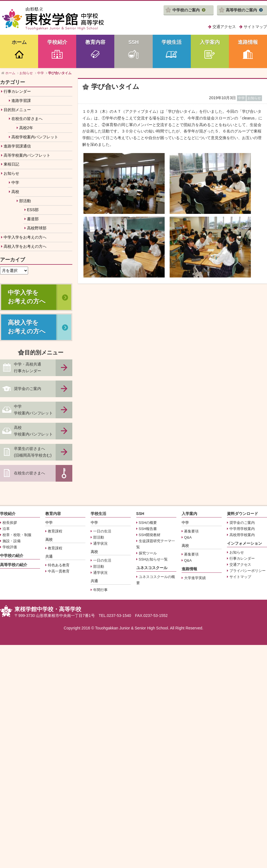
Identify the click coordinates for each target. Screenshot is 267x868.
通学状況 (100, 543)
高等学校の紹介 (14, 565)
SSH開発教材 (150, 535)
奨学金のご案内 (28, 389)
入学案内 (210, 42)
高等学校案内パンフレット (27, 155)
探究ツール (148, 553)
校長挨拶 (10, 523)
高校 (15, 192)
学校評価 (10, 547)
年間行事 (100, 590)
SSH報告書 (148, 529)
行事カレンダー (17, 91)
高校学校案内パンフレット (35, 137)
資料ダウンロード (243, 514)
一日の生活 (102, 531)
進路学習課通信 (17, 146)
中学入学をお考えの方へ (25, 237)
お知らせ (11, 173)
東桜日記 (11, 164)
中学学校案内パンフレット (33, 410)
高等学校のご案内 (241, 10)
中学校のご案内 (186, 10)
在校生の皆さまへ (27, 119)
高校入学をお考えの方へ (25, 246)
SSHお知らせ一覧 (153, 559)
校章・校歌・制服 (17, 535)
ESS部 (33, 210)
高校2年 (26, 128)
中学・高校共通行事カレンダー (28, 367)
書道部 (33, 219)
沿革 (6, 529)
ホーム (19, 42)
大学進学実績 (195, 578)
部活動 (25, 201)
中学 (15, 182)
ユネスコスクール (152, 568)
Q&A (188, 537)
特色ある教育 (59, 565)
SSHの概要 (148, 523)
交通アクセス (224, 27)
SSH (133, 42)
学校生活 (172, 42)
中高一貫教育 (59, 571)
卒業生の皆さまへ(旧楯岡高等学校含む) (33, 452)
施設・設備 (12, 541)
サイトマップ (255, 27)
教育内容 (95, 42)
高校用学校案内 (242, 535)
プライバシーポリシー (248, 571)
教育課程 (55, 531)
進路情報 (248, 42)
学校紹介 (57, 42)
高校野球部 (37, 228)
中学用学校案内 (242, 529)
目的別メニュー (17, 110)
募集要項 (191, 531)
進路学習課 (21, 101)
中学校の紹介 (12, 556)
